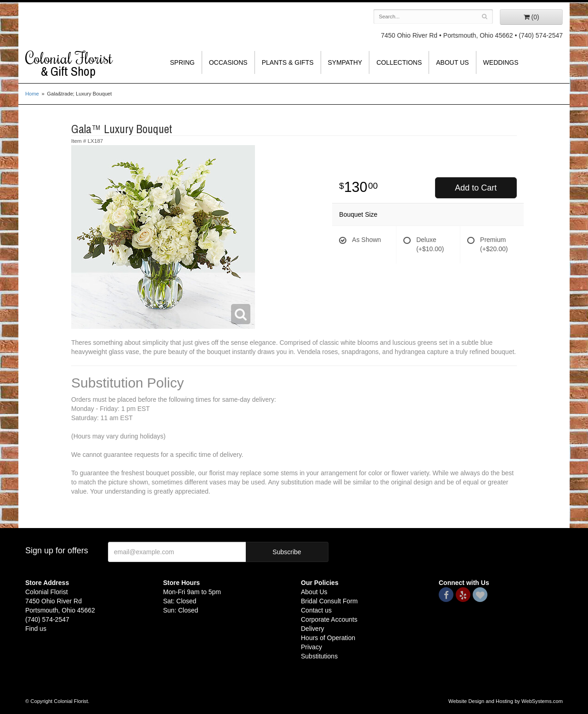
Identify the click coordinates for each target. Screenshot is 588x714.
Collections (399, 62)
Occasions (228, 62)
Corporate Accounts (329, 619)
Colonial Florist (87, 64)
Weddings (501, 62)
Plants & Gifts (288, 62)
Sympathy (345, 62)
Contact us (316, 610)
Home (32, 94)
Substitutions (319, 656)
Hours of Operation (328, 638)
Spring (182, 62)
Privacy (311, 647)
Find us (36, 629)
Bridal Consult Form (329, 601)
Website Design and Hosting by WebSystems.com (506, 701)
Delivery (313, 629)
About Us (452, 62)
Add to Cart (476, 188)
